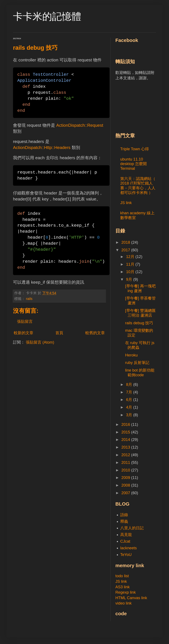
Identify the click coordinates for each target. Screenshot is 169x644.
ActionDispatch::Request (80, 125)
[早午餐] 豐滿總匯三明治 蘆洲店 (140, 313)
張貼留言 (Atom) (40, 342)
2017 (126, 250)
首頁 (59, 333)
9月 (130, 279)
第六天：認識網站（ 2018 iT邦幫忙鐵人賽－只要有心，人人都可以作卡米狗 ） (138, 186)
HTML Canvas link (131, 598)
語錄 (124, 515)
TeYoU (126, 555)
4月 (130, 407)
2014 (126, 440)
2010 (126, 470)
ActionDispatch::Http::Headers (42, 148)
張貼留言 (25, 321)
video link (123, 603)
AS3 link (123, 587)
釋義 (124, 521)
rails (29, 299)
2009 (126, 478)
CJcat (125, 541)
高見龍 (126, 535)
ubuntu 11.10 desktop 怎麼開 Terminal (133, 164)
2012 (126, 455)
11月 (131, 264)
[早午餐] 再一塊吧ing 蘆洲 (140, 288)
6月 (130, 400)
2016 (126, 424)
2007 (126, 493)
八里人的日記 (132, 528)
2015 (126, 432)
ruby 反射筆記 (137, 363)
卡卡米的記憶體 (47, 16)
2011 (126, 462)
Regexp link (126, 592)
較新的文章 (24, 333)
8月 (130, 384)
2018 (126, 242)
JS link (126, 203)
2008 (126, 485)
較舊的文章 (95, 333)
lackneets (128, 548)
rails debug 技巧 (139, 323)
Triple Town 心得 (135, 149)
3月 (130, 415)
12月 (131, 257)
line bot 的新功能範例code (140, 373)
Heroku (131, 355)
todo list (122, 576)
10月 (131, 272)
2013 (126, 447)
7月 (130, 392)
